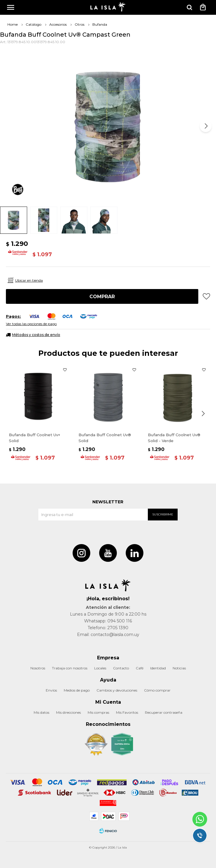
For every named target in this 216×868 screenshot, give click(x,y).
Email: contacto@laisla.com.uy (108, 635)
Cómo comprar (157, 690)
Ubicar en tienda (29, 280)
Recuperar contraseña (164, 712)
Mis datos (41, 712)
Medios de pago (77, 690)
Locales (100, 668)
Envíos (51, 690)
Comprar (102, 297)
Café (140, 668)
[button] (206, 126)
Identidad (158, 668)
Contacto (121, 668)
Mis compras (98, 712)
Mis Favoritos (127, 712)
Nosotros (38, 668)
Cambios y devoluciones (117, 690)
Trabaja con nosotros (70, 668)
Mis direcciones (68, 712)
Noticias (179, 668)
